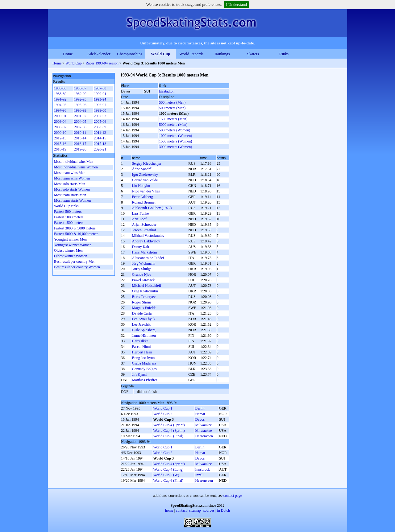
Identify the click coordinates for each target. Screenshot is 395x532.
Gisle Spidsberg (144, 330)
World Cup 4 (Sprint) (169, 425)
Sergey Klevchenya (146, 163)
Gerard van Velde (145, 180)
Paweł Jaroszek (143, 280)
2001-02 (80, 116)
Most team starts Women (72, 200)
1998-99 (80, 110)
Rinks (284, 54)
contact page (233, 496)
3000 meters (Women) (175, 147)
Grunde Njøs (142, 274)
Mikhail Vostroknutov (148, 236)
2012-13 (60, 138)
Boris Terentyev (144, 297)
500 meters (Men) (172, 102)
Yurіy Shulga (142, 269)
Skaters (253, 54)
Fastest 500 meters (68, 212)
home (169, 510)
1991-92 (60, 99)
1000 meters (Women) (175, 136)
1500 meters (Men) (173, 119)
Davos (200, 419)
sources (209, 510)
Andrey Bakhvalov (146, 241)
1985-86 (60, 88)
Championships (130, 54)
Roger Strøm (142, 302)
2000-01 (60, 116)
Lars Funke (140, 213)
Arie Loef (139, 219)
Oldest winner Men (68, 250)
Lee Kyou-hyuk (144, 319)
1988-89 (60, 94)
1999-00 (100, 110)
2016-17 (80, 144)
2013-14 (80, 138)
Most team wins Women (72, 178)
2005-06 (100, 122)
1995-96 (80, 105)
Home (68, 54)
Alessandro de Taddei (148, 258)
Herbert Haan (142, 352)
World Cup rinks (66, 206)
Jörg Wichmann (144, 263)
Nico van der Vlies (146, 191)
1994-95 (60, 105)
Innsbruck (202, 469)
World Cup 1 (163, 408)
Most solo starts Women (72, 189)
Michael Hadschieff (147, 286)
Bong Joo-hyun (143, 358)
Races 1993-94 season (102, 63)
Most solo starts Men (70, 184)
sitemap (195, 510)
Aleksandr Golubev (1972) (152, 208)
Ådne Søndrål (142, 169)
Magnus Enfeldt (144, 308)
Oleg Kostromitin (145, 291)
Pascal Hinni (141, 347)
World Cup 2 (163, 414)
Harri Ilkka (140, 341)
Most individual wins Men (74, 162)
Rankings (222, 54)
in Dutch (223, 510)
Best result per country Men (75, 262)
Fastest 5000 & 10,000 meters (76, 234)
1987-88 (100, 88)
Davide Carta (142, 313)
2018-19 (60, 149)
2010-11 (80, 133)
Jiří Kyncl (139, 374)
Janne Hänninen (144, 336)
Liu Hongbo (141, 186)
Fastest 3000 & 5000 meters (75, 228)
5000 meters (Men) (173, 125)
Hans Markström (145, 252)
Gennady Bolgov (145, 369)
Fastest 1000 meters (69, 217)
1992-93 (80, 99)
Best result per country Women (77, 267)
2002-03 (100, 116)
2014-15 (100, 138)
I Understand (236, 4)
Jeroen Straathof (144, 230)
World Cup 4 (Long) (168, 469)
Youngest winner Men (70, 239)
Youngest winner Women (73, 245)
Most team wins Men (70, 173)
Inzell (199, 475)
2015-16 (60, 144)
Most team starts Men (70, 195)
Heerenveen (204, 436)
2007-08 (80, 127)
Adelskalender (99, 54)
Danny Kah (141, 247)
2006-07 (60, 127)
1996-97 (100, 105)
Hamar (200, 414)
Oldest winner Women (71, 256)
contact (181, 510)
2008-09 (100, 127)
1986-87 (80, 88)
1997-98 (60, 110)
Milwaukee (203, 425)
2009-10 (60, 133)
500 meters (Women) (175, 130)
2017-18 (100, 144)
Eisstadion (167, 91)
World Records (191, 54)
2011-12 (100, 133)
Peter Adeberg (143, 197)
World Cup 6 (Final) (168, 436)
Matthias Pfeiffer (145, 380)
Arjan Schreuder (144, 225)
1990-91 (100, 94)
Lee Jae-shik (141, 324)
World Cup (161, 54)
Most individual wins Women (76, 167)
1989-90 (80, 94)
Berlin (200, 408)
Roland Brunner (144, 202)
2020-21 (100, 149)
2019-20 (80, 149)
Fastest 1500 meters (69, 223)
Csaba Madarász (144, 363)
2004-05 (80, 122)
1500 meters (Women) (175, 141)
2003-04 (60, 122)
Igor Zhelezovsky (145, 175)
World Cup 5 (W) (166, 475)
